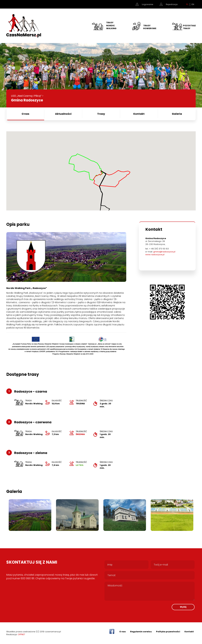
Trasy (101, 114)
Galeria (177, 114)
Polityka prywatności (168, 632)
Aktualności (63, 114)
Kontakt (139, 114)
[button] (101, 169)
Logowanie (148, 4)
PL (187, 4)
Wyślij (183, 607)
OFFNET (21, 634)
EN (193, 4)
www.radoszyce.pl (155, 255)
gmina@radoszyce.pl (165, 252)
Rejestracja (172, 4)
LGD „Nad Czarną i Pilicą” (26, 96)
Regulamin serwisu (141, 632)
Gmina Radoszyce (27, 100)
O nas (25, 114)
